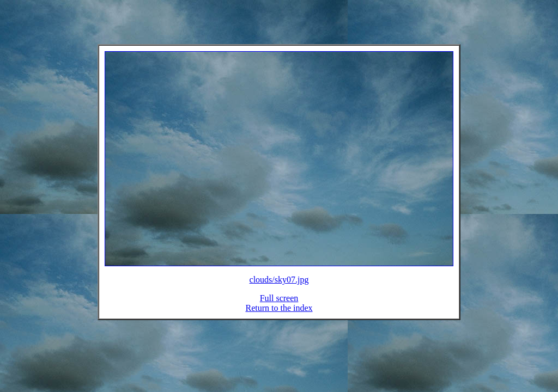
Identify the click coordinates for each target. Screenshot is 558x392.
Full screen (279, 305)
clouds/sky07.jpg (279, 286)
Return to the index (279, 314)
